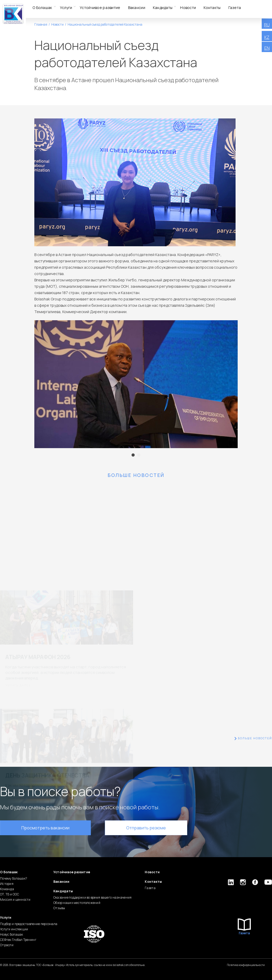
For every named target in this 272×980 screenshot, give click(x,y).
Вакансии (137, 8)
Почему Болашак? (13, 878)
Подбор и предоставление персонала (29, 924)
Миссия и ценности (15, 900)
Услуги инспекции (14, 929)
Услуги (66, 8)
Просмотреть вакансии (45, 828)
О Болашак (42, 8)
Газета (235, 8)
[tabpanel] (136, 384)
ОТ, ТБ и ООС (10, 894)
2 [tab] (139, 455)
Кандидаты (163, 8)
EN (267, 48)
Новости (188, 8)
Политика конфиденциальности (246, 965)
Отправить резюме (146, 828)
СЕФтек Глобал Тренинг (18, 940)
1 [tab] (133, 455)
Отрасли (7, 945)
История (7, 884)
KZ (267, 37)
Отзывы (59, 908)
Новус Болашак (12, 934)
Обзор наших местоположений (77, 903)
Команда (7, 889)
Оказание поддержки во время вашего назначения (93, 897)
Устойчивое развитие (100, 8)
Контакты (212, 8)
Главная (41, 24)
